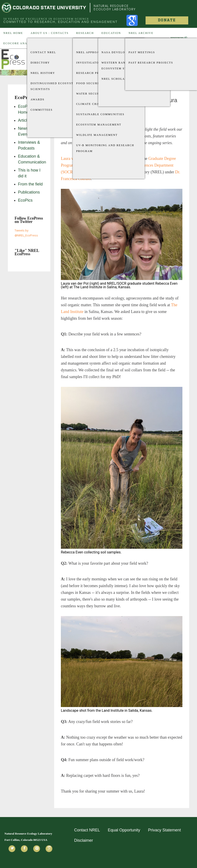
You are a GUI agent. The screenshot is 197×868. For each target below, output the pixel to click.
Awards (38, 99)
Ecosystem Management (99, 125)
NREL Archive (141, 33)
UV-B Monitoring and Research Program (105, 148)
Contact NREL (43, 52)
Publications (29, 192)
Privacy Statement (164, 830)
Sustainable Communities (100, 114)
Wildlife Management (97, 135)
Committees (42, 110)
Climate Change (91, 104)
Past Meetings (142, 52)
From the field (30, 184)
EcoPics (25, 200)
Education (111, 33)
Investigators (90, 63)
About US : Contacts (50, 33)
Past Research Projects (151, 63)
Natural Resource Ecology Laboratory (115, 8)
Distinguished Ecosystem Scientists (54, 86)
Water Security (91, 94)
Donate (167, 20)
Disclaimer (84, 840)
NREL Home (13, 33)
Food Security (90, 83)
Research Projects (94, 73)
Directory (40, 63)
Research (85, 33)
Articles (25, 120)
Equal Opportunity (124, 830)
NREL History (43, 73)
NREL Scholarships (119, 79)
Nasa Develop (114, 52)
